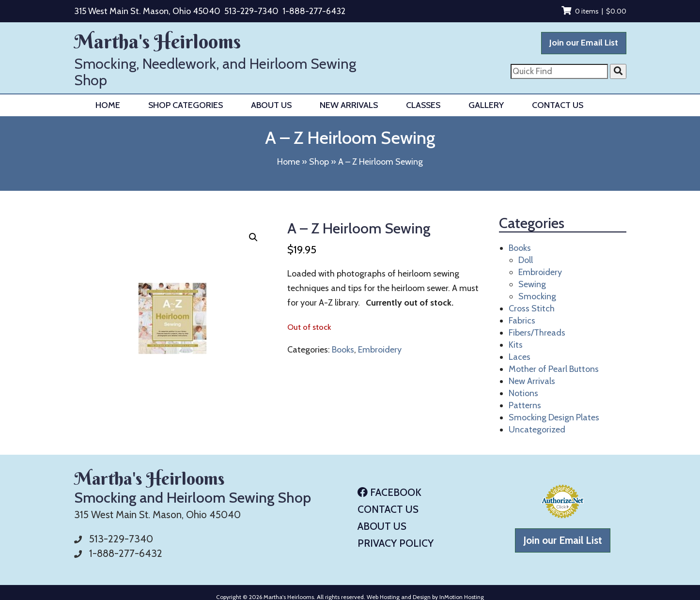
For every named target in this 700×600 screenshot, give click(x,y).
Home (108, 105)
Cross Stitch (532, 308)
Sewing (532, 284)
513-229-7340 (251, 11)
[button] (253, 237)
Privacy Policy (396, 543)
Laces (520, 357)
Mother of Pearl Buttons (554, 369)
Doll (526, 260)
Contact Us (558, 105)
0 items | (594, 11)
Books (343, 350)
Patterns (525, 405)
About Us (271, 105)
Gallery (486, 105)
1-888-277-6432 (314, 11)
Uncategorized (537, 430)
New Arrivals (349, 105)
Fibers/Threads (537, 333)
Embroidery (380, 350)
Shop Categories (186, 105)
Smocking (537, 296)
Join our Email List (584, 43)
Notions (523, 393)
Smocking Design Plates (554, 417)
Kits (516, 345)
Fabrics (522, 321)
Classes (423, 105)
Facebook (389, 492)
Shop (319, 162)
